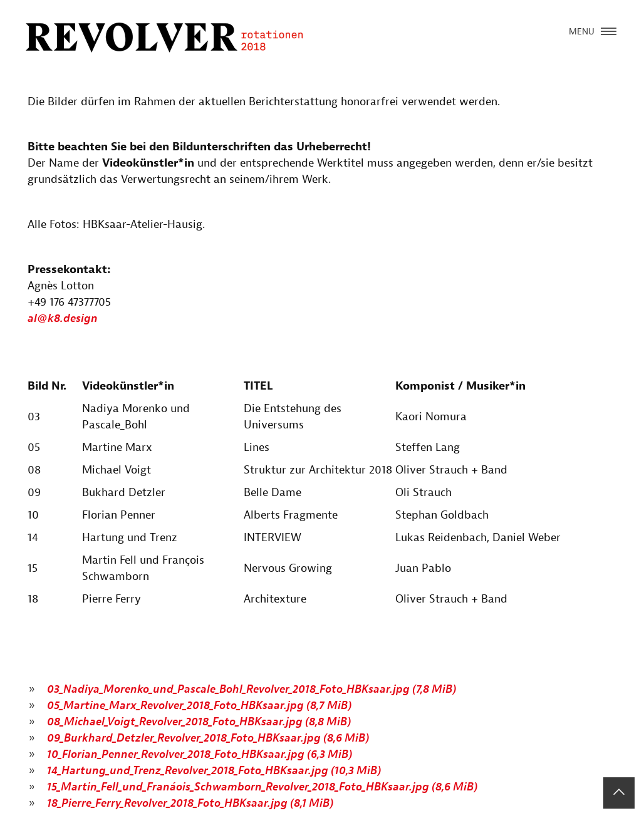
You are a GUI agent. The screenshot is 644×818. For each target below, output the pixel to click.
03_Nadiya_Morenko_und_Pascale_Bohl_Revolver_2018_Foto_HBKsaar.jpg (252, 689)
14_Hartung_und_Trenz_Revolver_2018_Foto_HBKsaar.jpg (214, 771)
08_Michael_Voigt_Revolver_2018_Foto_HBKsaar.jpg (199, 722)
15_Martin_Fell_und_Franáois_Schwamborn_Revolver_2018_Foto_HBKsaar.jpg (262, 787)
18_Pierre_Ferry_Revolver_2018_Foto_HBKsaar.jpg (190, 803)
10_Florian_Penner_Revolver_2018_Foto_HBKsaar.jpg (200, 754)
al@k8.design (63, 318)
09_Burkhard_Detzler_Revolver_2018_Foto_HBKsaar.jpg (208, 738)
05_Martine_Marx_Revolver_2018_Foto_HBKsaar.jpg (199, 706)
